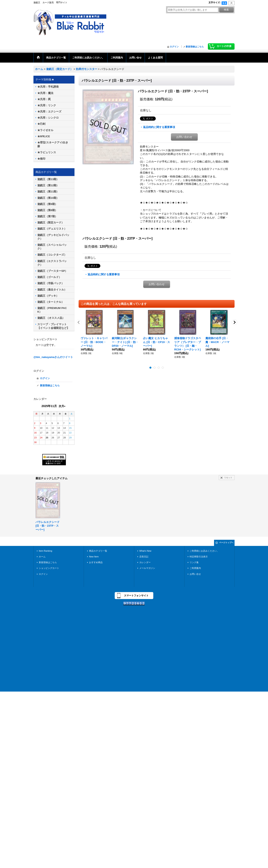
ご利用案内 (195, 568)
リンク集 (194, 562)
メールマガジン (147, 568)
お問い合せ (195, 574)
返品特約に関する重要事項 (159, 127)
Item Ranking (45, 551)
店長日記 (144, 557)
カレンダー (145, 562)
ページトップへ (226, 543)
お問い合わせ (184, 137)
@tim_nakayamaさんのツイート (53, 357)
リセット (228, 477)
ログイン (174, 47)
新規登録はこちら (195, 47)
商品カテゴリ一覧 (98, 551)
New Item (94, 557)
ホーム (42, 557)
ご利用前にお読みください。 (204, 551)
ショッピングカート (49, 568)
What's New (145, 551)
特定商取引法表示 (199, 557)
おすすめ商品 (96, 562)
